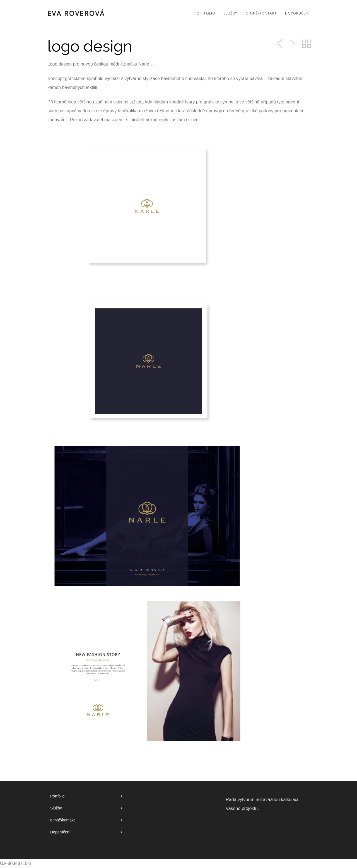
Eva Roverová (76, 13)
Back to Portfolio (307, 44)
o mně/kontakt (261, 13)
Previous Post (280, 44)
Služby (231, 13)
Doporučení (297, 13)
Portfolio (205, 13)
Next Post (292, 44)
